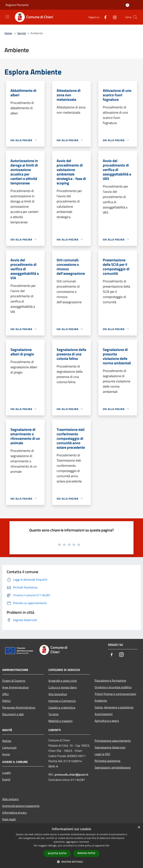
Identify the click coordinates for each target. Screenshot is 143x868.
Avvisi (6, 754)
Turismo (53, 714)
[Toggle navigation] (7, 17)
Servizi (22, 33)
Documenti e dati (13, 714)
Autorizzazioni (104, 714)
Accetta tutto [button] (57, 853)
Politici (7, 701)
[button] (71, 862)
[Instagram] (113, 17)
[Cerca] (135, 17)
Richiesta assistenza (107, 761)
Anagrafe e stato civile (63, 681)
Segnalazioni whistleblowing (113, 767)
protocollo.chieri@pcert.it (71, 774)
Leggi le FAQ (102, 754)
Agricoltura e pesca (107, 721)
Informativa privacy (15, 812)
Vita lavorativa (58, 694)
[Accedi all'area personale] (127, 5)
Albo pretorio (10, 799)
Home (8, 33)
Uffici (5, 694)
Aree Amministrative (15, 687)
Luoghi (7, 773)
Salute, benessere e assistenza (114, 707)
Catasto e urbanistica (62, 707)
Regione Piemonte (17, 5)
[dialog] (71, 846)
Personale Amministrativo (19, 707)
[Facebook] (104, 17)
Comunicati (9, 747)
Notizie (7, 741)
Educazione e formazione (110, 680)
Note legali (9, 819)
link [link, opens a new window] (107, 846)
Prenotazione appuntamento (113, 741)
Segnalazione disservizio (110, 747)
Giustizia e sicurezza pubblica (113, 687)
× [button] (139, 827)
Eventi (6, 779)
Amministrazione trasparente (21, 806)
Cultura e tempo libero (63, 687)
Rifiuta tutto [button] (86, 853)
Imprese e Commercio (62, 701)
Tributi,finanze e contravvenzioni (115, 694)
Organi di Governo (14, 681)
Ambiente (101, 701)
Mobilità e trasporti (61, 721)
